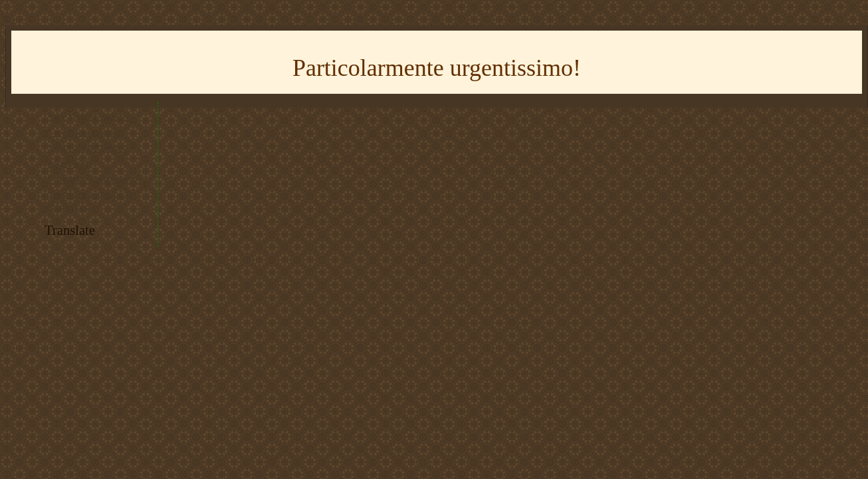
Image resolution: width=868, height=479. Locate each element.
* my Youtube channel (88, 117)
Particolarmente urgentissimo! (437, 68)
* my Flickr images (83, 133)
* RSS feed (68, 164)
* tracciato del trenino (87, 148)
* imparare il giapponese (92, 179)
